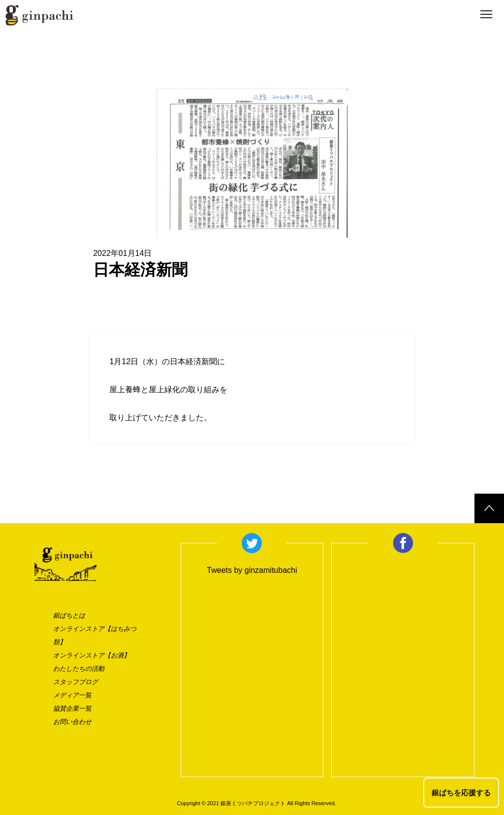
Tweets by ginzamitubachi (252, 570)
